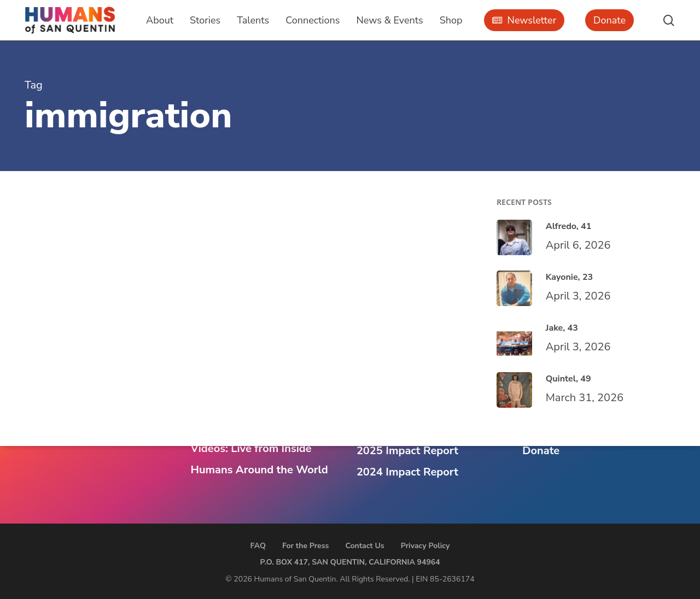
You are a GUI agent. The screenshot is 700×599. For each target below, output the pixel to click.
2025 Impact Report (407, 451)
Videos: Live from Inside (251, 448)
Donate (541, 451)
